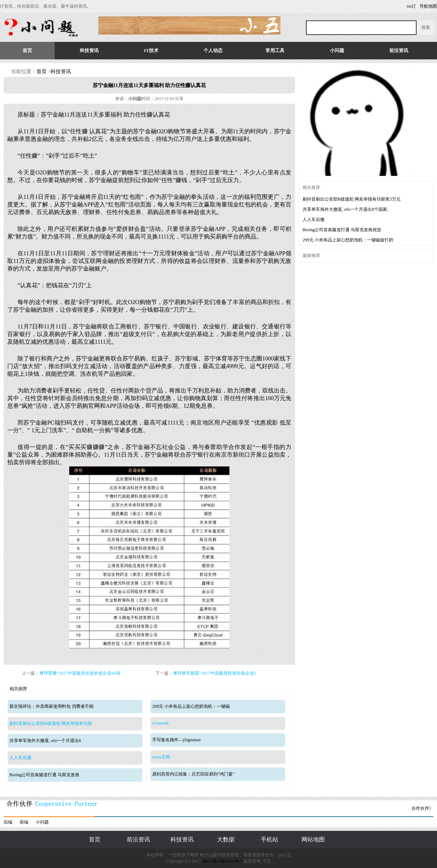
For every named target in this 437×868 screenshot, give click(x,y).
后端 (8, 822)
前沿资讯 (399, 50)
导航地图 (428, 6)
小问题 (337, 50)
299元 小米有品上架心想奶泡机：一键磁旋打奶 (348, 240)
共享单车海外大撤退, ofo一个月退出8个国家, (345, 209)
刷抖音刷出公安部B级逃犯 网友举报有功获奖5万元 (352, 199)
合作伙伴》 (422, 808)
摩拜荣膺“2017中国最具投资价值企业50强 (80, 673)
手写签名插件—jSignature (176, 740)
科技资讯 (89, 50)
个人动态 (213, 50)
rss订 (411, 6)
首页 (27, 50)
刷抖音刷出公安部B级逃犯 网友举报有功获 (51, 723)
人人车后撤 (20, 758)
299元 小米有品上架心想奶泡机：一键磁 (191, 706)
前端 (24, 822)
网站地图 (313, 839)
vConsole (160, 723)
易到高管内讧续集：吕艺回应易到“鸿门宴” (194, 774)
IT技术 (151, 50)
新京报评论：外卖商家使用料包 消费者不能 (52, 706)
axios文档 (161, 757)
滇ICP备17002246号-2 (222, 861)
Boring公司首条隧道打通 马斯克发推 (44, 775)
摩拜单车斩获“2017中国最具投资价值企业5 (214, 673)
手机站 (269, 839)
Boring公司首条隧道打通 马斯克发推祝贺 (342, 230)
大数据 (226, 839)
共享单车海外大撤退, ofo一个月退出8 (45, 741)
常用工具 (275, 50)
